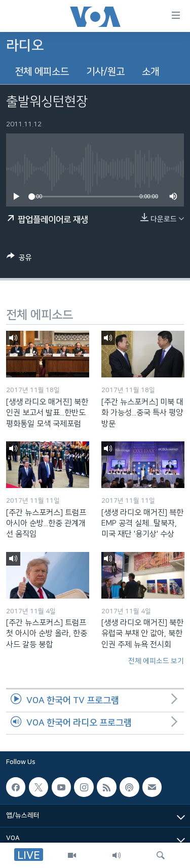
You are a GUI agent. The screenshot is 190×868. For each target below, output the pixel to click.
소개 (150, 72)
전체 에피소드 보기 (156, 661)
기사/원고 (105, 72)
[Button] (19, 259)
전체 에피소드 (42, 72)
